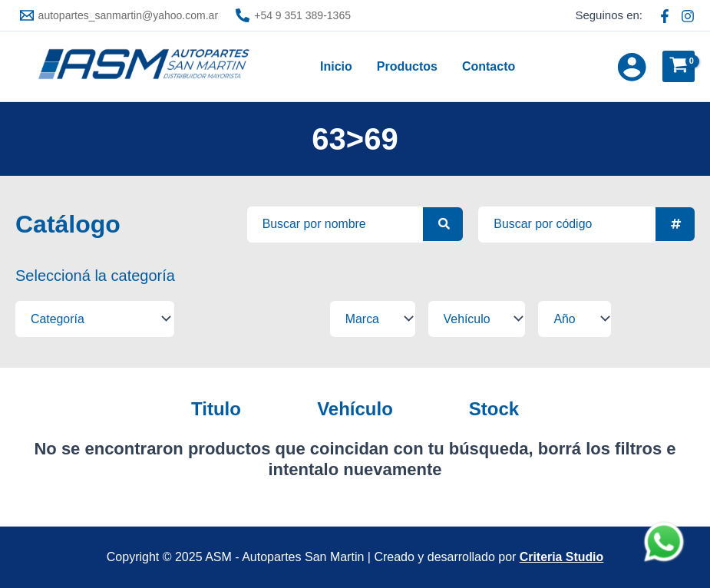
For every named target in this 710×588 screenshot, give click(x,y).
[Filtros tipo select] (88, 319)
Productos (407, 66)
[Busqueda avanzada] (335, 224)
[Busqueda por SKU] (567, 224)
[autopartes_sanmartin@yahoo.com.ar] (119, 15)
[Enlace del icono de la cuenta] (632, 67)
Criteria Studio (561, 557)
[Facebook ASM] (665, 16)
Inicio (336, 66)
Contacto (489, 66)
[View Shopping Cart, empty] (679, 66)
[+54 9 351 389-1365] (294, 15)
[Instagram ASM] (688, 16)
